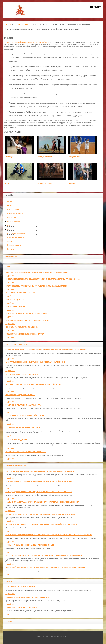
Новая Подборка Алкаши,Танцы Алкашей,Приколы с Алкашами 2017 (36, 286)
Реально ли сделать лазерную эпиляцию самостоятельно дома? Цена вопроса (42, 502)
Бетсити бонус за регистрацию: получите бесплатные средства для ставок (40, 514)
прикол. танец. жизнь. (15, 307)
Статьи (10, 241)
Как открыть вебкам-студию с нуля (21, 374)
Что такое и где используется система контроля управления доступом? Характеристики (46, 350)
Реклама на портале (15, 245)
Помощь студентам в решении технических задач (28, 597)
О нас (9, 206)
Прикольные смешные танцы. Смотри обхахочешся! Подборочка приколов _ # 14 (42, 279)
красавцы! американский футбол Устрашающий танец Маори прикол (37, 272)
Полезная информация (16, 237)
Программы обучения (15, 213)
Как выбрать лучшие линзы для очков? (23, 428)
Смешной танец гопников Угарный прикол (25, 334)
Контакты (11, 249)
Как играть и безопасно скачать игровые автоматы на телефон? (35, 362)
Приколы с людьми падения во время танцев (26, 313)
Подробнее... (10, 276)
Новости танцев (13, 209)
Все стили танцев (14, 221)
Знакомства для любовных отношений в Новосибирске (27, 42)
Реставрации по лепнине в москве (21, 587)
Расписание (12, 217)
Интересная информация (17, 233)
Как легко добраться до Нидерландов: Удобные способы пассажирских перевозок (44, 555)
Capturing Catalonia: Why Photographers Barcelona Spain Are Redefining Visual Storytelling (49, 535)
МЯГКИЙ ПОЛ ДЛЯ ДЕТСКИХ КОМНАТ (20, 395)
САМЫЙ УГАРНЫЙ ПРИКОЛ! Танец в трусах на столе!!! (28, 320)
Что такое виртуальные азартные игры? (24, 405)
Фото (9, 229)
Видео (10, 225)
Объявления (11, 256)
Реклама (9, 621)
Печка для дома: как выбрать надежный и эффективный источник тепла (39, 492)
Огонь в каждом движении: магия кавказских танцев (30, 545)
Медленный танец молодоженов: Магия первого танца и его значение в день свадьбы (45, 567)
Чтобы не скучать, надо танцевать (21, 607)
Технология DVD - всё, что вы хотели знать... (26, 452)
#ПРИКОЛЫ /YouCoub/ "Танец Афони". (22, 327)
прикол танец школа (15, 300)
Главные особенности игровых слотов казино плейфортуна (33, 385)
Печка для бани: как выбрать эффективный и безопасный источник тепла (39, 481)
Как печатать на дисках (16, 440)
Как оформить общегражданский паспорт (25, 415)
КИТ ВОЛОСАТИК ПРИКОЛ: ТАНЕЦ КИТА (21, 293)
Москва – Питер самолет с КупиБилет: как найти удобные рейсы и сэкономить (41, 524)
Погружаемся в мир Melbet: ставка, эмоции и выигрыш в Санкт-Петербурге (40, 471)
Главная (10, 202)
